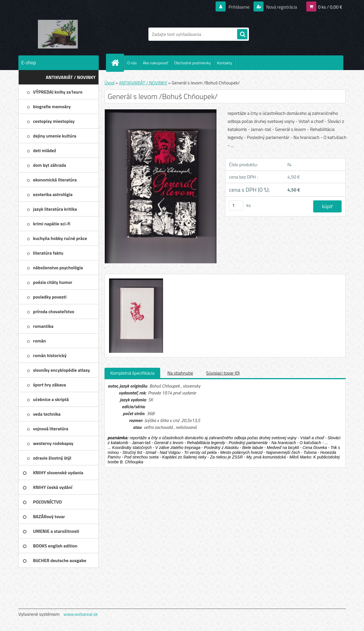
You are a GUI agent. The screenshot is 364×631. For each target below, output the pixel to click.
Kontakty (224, 63)
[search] (242, 34)
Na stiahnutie (180, 373)
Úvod (110, 83)
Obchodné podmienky (193, 63)
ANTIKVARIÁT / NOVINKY (143, 83)
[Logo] (58, 34)
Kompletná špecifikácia (132, 373)
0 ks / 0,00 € (330, 7)
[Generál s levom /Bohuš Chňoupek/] (135, 279)
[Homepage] (117, 63)
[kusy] (236, 205)
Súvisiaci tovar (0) (223, 373)
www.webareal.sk (81, 614)
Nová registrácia (281, 7)
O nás (132, 63)
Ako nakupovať (155, 63)
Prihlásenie (239, 7)
